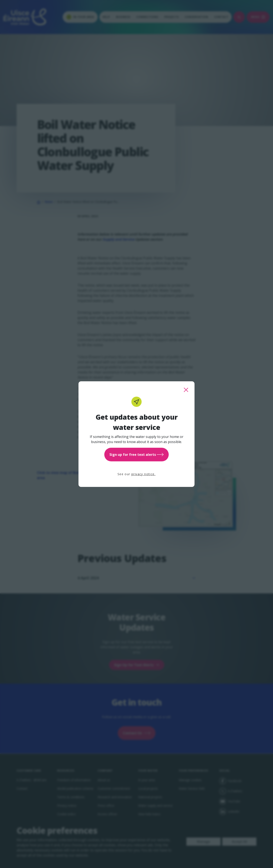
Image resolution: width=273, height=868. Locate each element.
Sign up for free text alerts (136, 455)
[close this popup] (186, 390)
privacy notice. (143, 474)
